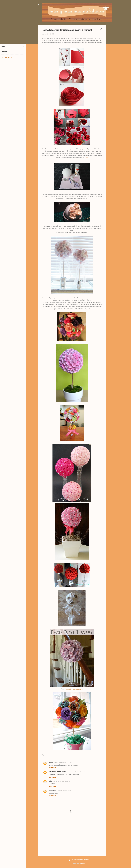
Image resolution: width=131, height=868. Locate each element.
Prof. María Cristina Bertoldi (57, 772)
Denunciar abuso (7, 57)
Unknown (52, 790)
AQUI (86, 158)
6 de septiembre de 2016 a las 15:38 (63, 762)
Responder (52, 768)
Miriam (51, 762)
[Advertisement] (113, 53)
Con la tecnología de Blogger (78, 860)
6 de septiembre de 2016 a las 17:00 (76, 772)
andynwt (83, 863)
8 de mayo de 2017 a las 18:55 (63, 790)
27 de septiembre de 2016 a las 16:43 (62, 781)
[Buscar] (118, 5)
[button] (101, 30)
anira (50, 781)
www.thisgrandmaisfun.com (74, 689)
